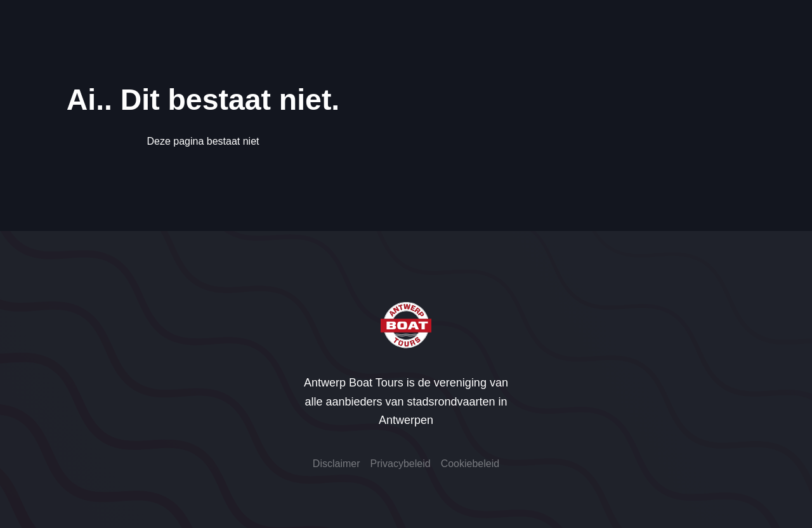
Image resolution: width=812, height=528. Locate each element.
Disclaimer (337, 464)
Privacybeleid (401, 464)
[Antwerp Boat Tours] (406, 325)
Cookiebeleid (470, 464)
